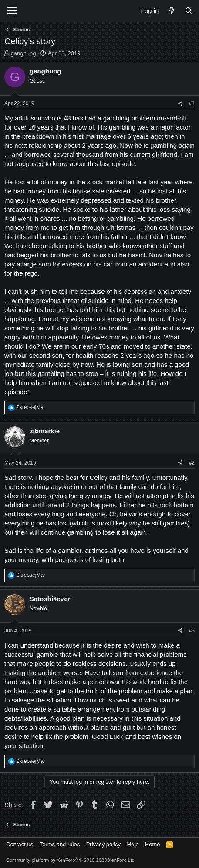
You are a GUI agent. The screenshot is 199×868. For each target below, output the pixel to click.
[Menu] (12, 11)
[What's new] (171, 11)
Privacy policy (103, 844)
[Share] (180, 104)
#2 (192, 463)
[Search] (189, 11)
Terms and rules (60, 844)
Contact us (20, 844)
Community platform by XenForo (71, 860)
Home (153, 844)
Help (133, 844)
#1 (192, 103)
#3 (192, 631)
